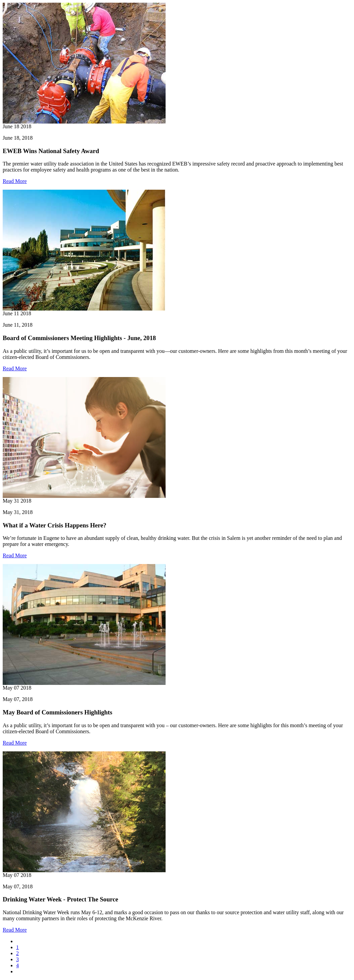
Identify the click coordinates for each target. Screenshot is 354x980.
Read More (15, 181)
